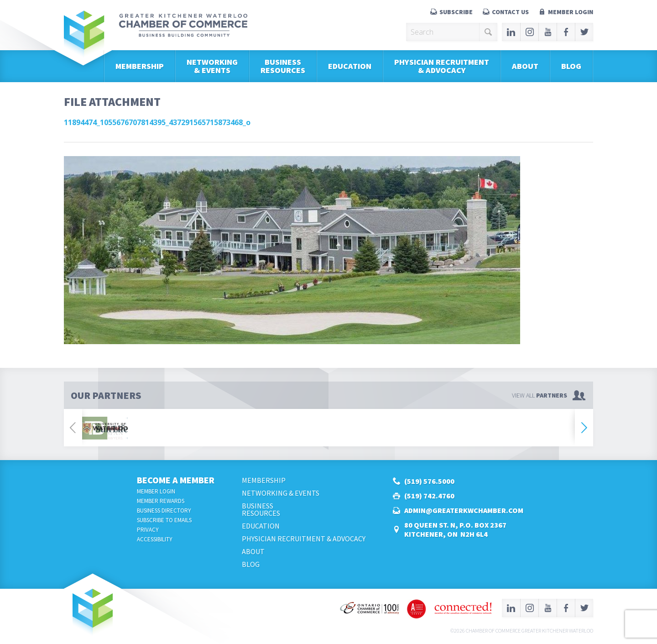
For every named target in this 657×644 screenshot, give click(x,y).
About (525, 66)
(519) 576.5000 (429, 481)
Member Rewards (161, 501)
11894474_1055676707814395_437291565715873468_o (157, 122)
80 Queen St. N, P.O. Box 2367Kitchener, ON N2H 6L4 (455, 529)
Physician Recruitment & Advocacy (442, 66)
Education (350, 66)
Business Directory (164, 510)
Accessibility (155, 539)
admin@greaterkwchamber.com (464, 510)
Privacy (148, 530)
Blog (571, 66)
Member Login (571, 12)
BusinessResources (283, 66)
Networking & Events (212, 66)
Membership (140, 66)
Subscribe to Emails (164, 520)
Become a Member (176, 480)
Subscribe (456, 12)
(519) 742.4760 (429, 496)
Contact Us (510, 12)
